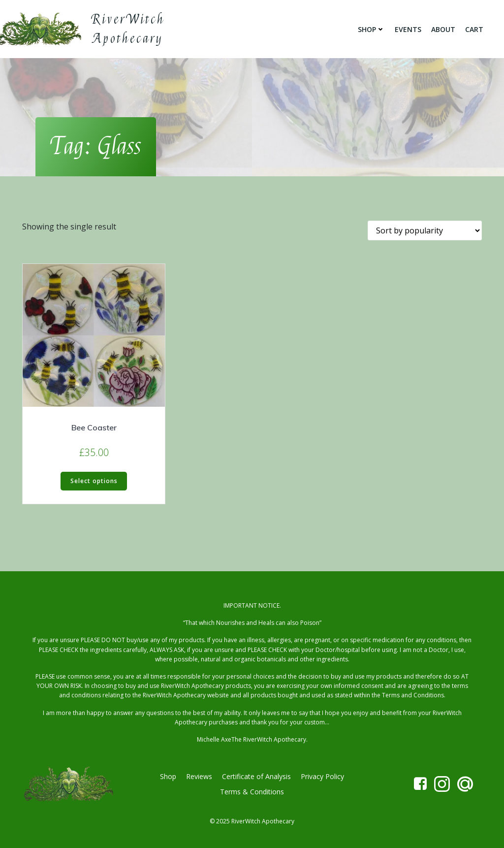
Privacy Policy (322, 776)
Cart (474, 29)
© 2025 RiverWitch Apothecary (252, 821)
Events (408, 29)
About (443, 29)
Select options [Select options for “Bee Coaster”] (94, 481)
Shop (371, 29)
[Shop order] (425, 230)
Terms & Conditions (252, 792)
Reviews (199, 776)
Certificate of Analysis (256, 776)
